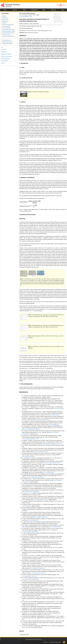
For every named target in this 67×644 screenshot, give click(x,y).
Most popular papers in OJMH (8, 31)
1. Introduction (24, 63)
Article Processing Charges (8, 25)
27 (61, 156)
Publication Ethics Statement (8, 33)
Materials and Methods (6, 54)
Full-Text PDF (57, 15)
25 (59, 143)
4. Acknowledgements (26, 384)
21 (66, 135)
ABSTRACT (23, 36)
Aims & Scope (5, 19)
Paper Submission (6, 26)
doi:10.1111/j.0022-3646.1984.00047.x (52, 463)
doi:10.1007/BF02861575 (33, 520)
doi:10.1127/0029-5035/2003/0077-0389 (30, 439)
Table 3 (30, 336)
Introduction (4, 52)
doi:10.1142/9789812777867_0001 (29, 576)
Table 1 (30, 315)
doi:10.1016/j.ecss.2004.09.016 (29, 456)
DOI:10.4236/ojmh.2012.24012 (26, 16)
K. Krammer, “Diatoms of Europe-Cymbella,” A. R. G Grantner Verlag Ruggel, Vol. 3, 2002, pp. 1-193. (43, 504)
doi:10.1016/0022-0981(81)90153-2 (43, 420)
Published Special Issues (7, 42)
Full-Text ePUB (57, 18)
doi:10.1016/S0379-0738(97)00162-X (31, 579)
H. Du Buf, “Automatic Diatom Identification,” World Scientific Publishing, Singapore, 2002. (41, 575)
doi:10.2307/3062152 (26, 506)
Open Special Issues (6, 40)
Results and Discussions (7, 56)
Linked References (58, 20)
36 (46, 186)
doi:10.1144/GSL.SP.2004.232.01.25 (38, 573)
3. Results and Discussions (28, 214)
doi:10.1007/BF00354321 (49, 472)
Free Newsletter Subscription (8, 30)
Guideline (4, 23)
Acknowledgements (6, 59)
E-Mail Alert (5, 642)
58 (61, 196)
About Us (53, 10)
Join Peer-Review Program (15, 642)
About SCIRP (31, 639)
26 (40, 154)
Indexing (4, 16)
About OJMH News (6, 35)
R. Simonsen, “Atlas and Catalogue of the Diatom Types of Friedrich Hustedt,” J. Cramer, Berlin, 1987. (43, 621)
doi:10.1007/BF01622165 (54, 415)
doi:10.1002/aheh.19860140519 (41, 517)
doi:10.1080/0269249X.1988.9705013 (30, 531)
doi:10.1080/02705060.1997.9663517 (32, 429)
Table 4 (30, 346)
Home (5, 10)
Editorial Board (5, 21)
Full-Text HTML (57, 17)
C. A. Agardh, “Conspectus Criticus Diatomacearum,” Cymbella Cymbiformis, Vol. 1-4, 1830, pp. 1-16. (43, 501)
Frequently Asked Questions (8, 36)
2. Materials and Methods (27, 178)
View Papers (5, 18)
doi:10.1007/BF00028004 (54, 424)
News (44, 10)
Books (24, 10)
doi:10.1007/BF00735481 (56, 527)
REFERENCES (24, 392)
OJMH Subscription (6, 28)
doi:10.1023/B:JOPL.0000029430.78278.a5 (52, 444)
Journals (15, 10)
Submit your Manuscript (55, 642)
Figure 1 (24, 74)
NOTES (21, 631)
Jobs (63, 10)
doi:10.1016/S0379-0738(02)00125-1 (38, 568)
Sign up (45, 642)
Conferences (34, 10)
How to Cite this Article (58, 22)
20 (54, 135)
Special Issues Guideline (7, 44)
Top (2, 48)
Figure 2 (22, 279)
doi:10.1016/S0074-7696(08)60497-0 (32, 492)
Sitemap (35, 639)
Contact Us (39, 639)
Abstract (55, 13)
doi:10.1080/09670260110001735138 (36, 477)
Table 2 (30, 325)
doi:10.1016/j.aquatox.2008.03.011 (41, 452)
